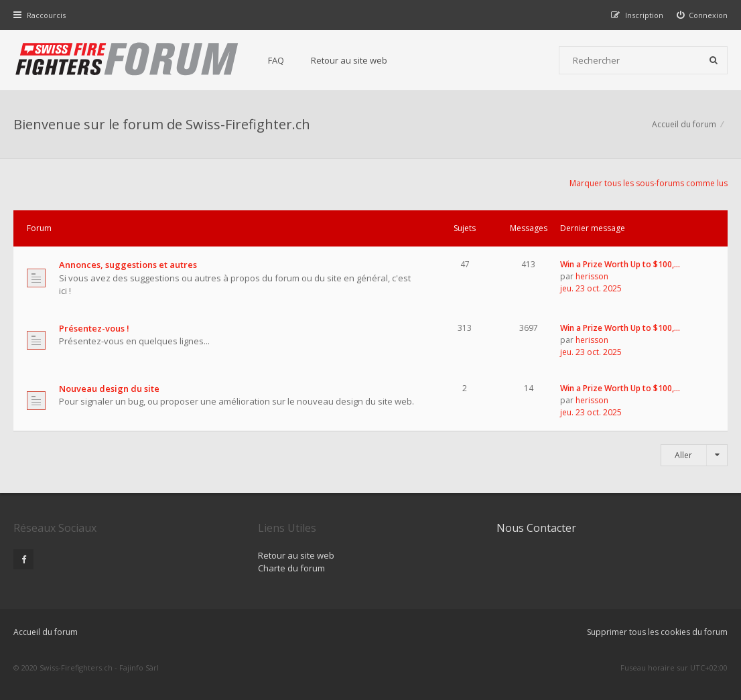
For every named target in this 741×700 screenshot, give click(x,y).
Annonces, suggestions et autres (128, 265)
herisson (592, 276)
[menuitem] (702, 15)
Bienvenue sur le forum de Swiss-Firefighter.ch (162, 124)
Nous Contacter (536, 528)
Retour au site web (349, 60)
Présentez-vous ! (94, 328)
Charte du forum (291, 568)
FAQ (276, 60)
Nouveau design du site (109, 389)
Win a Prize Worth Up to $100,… (620, 264)
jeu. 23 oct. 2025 (591, 288)
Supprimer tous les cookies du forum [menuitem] (657, 632)
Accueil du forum (46, 632)
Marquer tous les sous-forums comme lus (649, 183)
